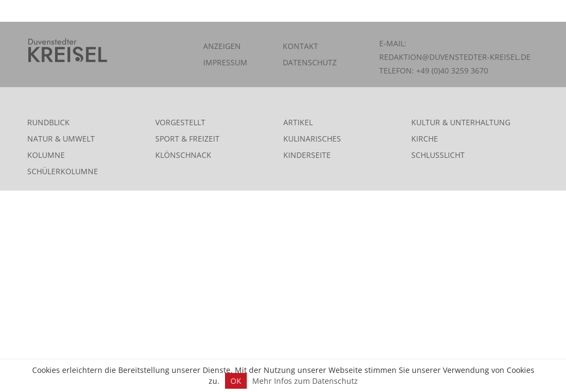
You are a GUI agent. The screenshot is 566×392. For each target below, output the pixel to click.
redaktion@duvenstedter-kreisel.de (455, 57)
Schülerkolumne (63, 171)
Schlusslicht (438, 155)
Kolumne (46, 155)
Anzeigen (222, 46)
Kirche (425, 139)
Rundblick (48, 122)
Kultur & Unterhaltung (461, 122)
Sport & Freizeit (187, 139)
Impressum (225, 62)
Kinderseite (307, 155)
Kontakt (300, 46)
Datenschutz (310, 62)
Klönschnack (183, 155)
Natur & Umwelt (61, 139)
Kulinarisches (312, 139)
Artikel (298, 122)
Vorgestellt (180, 122)
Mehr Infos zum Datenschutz (305, 381)
